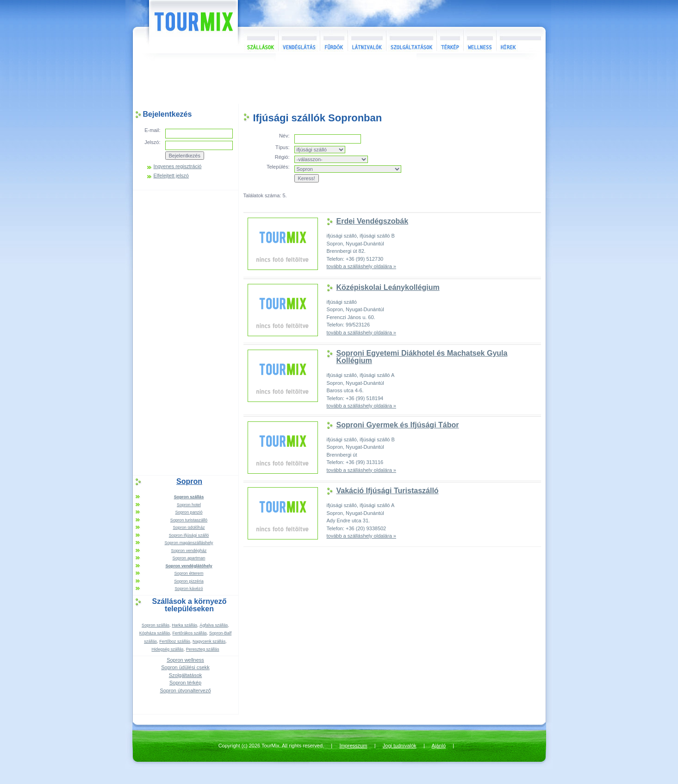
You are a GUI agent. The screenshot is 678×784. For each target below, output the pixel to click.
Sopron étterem (189, 573)
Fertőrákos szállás (190, 633)
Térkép (450, 40)
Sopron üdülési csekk (185, 667)
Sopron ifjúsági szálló (189, 535)
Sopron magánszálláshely (189, 543)
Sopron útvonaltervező (185, 690)
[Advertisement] (339, 81)
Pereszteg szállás (203, 649)
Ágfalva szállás (214, 625)
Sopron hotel (189, 505)
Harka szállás (184, 625)
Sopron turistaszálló (189, 520)
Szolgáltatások (411, 40)
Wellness (480, 40)
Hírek (520, 40)
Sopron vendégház (189, 551)
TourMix (183, 27)
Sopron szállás (156, 625)
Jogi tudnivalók (400, 746)
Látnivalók (367, 40)
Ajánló (439, 746)
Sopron (189, 481)
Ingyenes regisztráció (178, 166)
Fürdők (334, 40)
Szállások (258, 40)
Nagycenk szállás (209, 641)
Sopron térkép (185, 683)
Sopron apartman (189, 558)
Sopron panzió (189, 512)
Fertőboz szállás (175, 641)
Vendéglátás (299, 40)
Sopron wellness (185, 660)
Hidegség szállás (167, 649)
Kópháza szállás (155, 633)
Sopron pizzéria (189, 581)
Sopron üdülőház (189, 527)
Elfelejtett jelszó (171, 176)
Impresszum (354, 746)
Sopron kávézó (189, 589)
